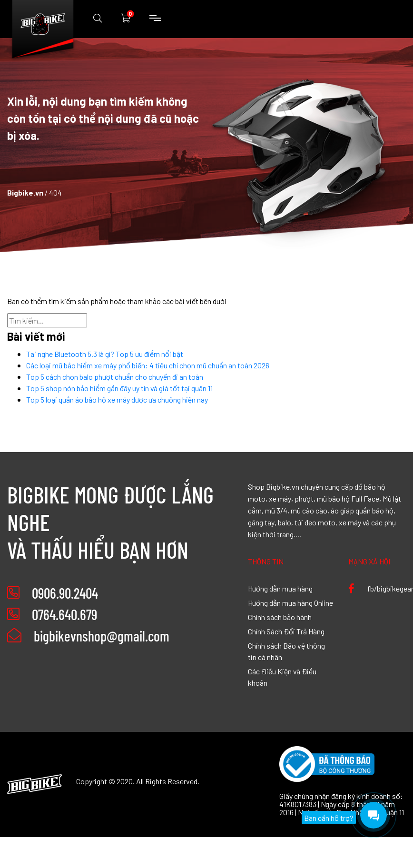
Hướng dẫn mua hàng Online (290, 602)
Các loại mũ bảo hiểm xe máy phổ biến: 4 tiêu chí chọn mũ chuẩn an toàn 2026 (148, 365)
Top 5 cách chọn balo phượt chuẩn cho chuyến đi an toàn (115, 376)
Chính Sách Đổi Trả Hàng (286, 631)
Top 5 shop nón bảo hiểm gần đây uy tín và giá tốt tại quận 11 (119, 388)
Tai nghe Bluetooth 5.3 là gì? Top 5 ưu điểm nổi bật (105, 354)
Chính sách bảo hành (280, 617)
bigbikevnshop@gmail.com (88, 636)
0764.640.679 (64, 614)
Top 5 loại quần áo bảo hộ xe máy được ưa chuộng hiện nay (117, 399)
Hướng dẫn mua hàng (280, 588)
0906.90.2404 (65, 593)
